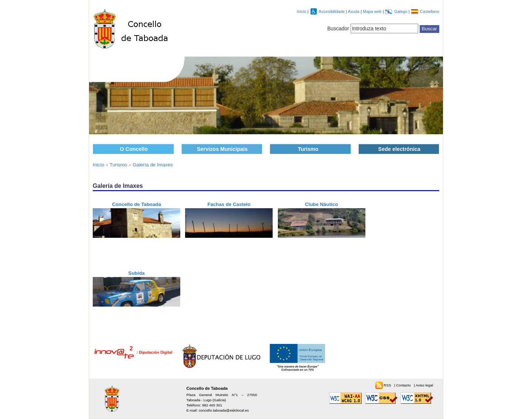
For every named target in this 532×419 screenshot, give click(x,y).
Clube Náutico (321, 204)
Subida (136, 273)
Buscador (338, 28)
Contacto (404, 385)
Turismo (308, 149)
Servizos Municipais (222, 149)
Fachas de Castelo (229, 204)
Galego (401, 11)
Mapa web (373, 11)
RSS (388, 385)
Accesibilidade (332, 11)
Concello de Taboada (137, 204)
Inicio (301, 11)
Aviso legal (424, 385)
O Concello (134, 149)
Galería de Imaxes (153, 165)
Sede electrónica (399, 149)
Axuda (354, 11)
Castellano (430, 11)
